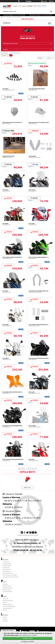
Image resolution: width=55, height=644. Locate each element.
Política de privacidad (7, 592)
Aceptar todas (27, 638)
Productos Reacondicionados (9, 606)
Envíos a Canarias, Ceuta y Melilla (9, 575)
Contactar (5, 619)
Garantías (5, 603)
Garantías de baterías (7, 608)
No (11, 55)
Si (8, 55)
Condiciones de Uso (7, 586)
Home (3, 17)
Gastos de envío (6, 562)
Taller (29, 1)
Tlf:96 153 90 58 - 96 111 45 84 (27, 550)
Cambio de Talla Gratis (7, 604)
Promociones (5, 599)
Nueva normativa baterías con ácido (10, 577)
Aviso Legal (5, 584)
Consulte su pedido (7, 564)
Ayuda (11, 3)
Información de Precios (7, 588)
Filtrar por (7, 23)
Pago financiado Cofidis (7, 601)
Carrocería (8, 17)
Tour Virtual (5, 621)
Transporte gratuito (7, 566)
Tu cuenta (45, 1)
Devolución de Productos (8, 573)
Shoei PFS (4, 610)
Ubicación (5, 617)
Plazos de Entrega (6, 571)
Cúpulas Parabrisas (17, 17)
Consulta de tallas (6, 569)
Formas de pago (6, 568)
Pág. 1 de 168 (4, 53)
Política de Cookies (6, 590)
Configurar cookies (27, 641)
